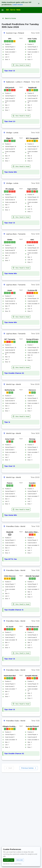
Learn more (18, 5)
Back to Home (9, 18)
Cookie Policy (17, 864)
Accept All (9, 860)
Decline (20, 860)
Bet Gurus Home (13, 10)
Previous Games (29, 768)
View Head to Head (21, 65)
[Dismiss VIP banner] (39, 4)
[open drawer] (3, 10)
